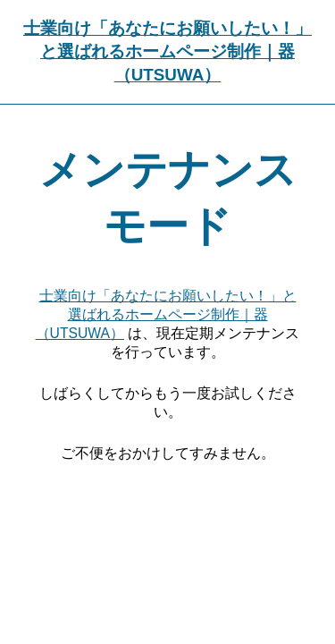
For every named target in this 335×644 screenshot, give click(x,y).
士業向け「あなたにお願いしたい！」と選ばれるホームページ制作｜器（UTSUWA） (167, 51)
